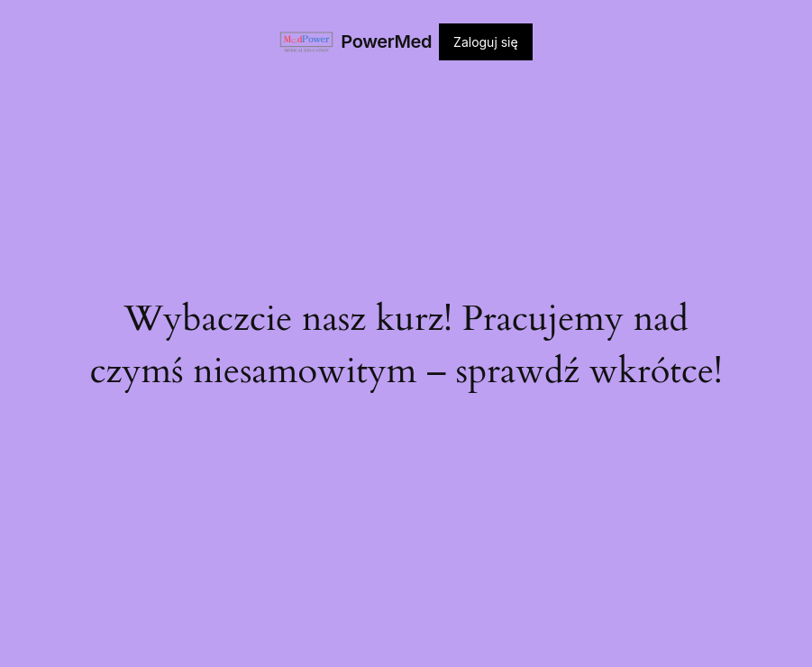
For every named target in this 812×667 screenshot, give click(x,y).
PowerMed (386, 41)
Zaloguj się (486, 42)
